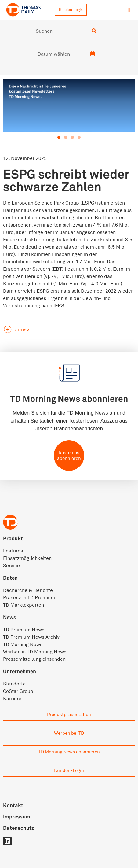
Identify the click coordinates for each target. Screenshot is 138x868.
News (10, 617)
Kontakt (13, 805)
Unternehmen (20, 671)
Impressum (17, 816)
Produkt (13, 538)
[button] (129, 10)
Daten (10, 578)
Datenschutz (19, 828)
